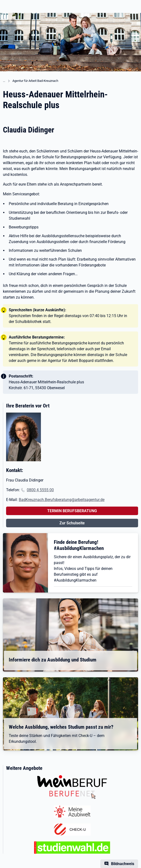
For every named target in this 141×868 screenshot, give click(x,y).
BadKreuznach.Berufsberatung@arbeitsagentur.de (62, 500)
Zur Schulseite (72, 523)
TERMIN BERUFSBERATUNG (72, 511)
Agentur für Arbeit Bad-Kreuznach (35, 81)
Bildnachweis (123, 864)
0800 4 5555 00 (40, 490)
